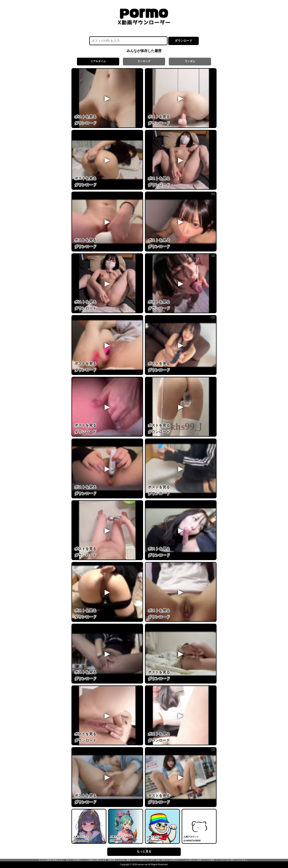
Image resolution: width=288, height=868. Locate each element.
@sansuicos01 (81, 841)
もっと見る (144, 851)
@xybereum (153, 841)
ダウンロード (183, 41)
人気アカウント (81, 837)
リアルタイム (98, 61)
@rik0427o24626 (192, 841)
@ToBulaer (116, 841)
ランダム (190, 61)
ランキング (144, 61)
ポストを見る (85, 117)
